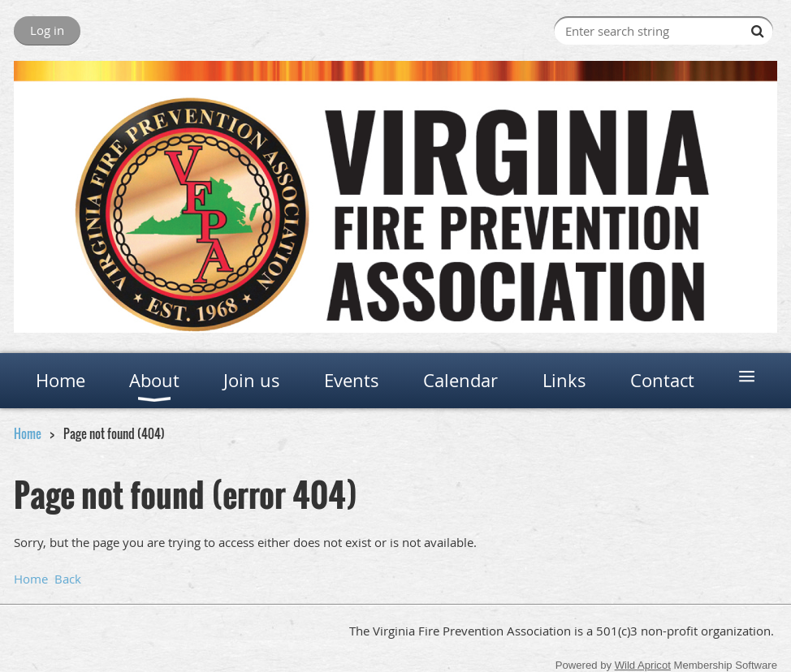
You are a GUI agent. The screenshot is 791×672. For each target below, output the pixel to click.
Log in (47, 30)
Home (28, 433)
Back (68, 579)
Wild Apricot (643, 665)
